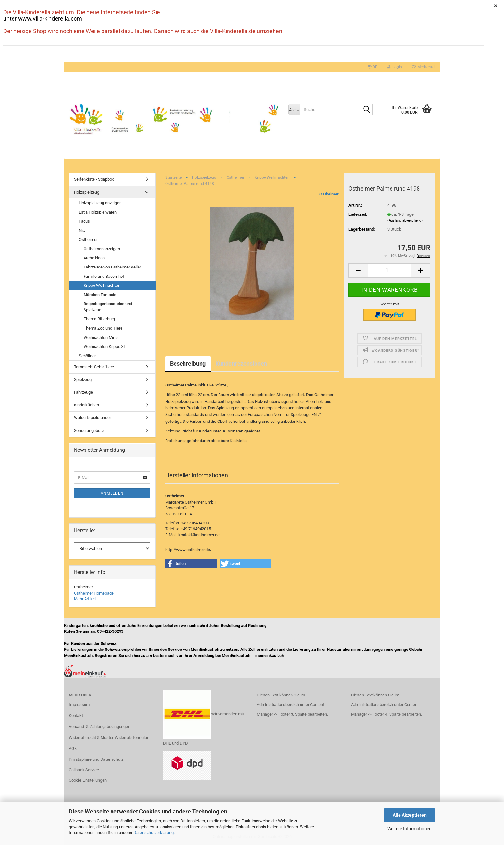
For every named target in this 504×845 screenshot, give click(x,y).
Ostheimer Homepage (94, 593)
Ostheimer (329, 194)
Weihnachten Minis (101, 337)
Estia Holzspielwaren (98, 212)
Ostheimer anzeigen (102, 249)
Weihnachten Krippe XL (105, 346)
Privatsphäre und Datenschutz (96, 759)
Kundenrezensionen (241, 363)
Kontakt (76, 716)
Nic (82, 230)
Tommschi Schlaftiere (94, 367)
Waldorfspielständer (92, 418)
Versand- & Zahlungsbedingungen (99, 727)
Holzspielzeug (87, 192)
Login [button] (395, 67)
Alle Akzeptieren (410, 815)
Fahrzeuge (83, 392)
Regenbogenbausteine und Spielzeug (108, 307)
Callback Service (84, 770)
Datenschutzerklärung (153, 833)
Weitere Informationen (410, 829)
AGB (73, 748)
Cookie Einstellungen (88, 780)
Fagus (84, 221)
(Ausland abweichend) (405, 220)
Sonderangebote (89, 430)
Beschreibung (188, 363)
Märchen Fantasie (100, 295)
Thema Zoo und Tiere (103, 328)
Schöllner (87, 356)
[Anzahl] (389, 271)
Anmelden (112, 493)
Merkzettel (423, 67)
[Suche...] (294, 110)
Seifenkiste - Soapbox (94, 179)
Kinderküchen (86, 405)
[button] (373, 67)
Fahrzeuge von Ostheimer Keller (112, 267)
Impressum (79, 705)
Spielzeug (83, 380)
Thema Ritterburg (99, 319)
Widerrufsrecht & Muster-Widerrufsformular (108, 737)
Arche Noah (94, 258)
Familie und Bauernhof (104, 276)
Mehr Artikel (85, 599)
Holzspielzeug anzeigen (100, 203)
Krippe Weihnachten (102, 285)
